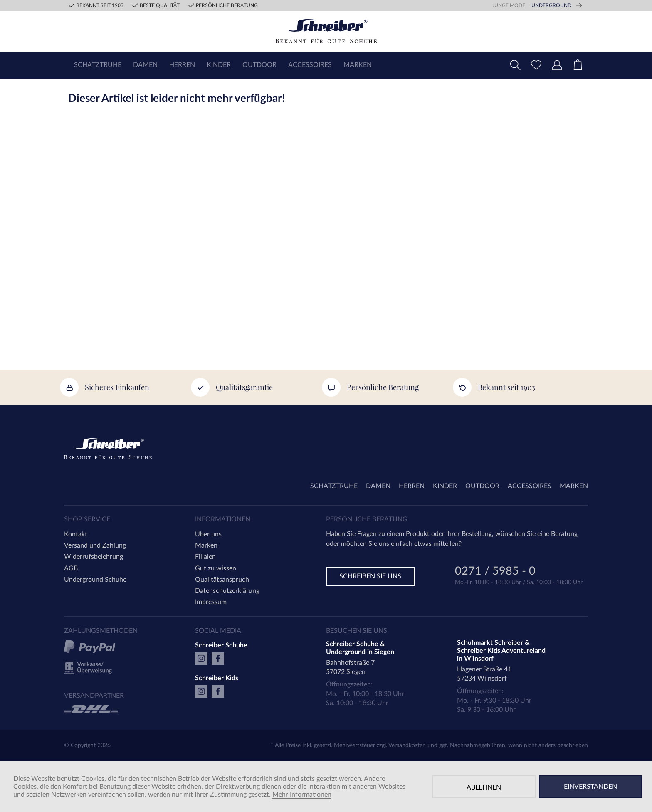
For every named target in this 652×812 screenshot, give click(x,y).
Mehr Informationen (302, 795)
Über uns (208, 534)
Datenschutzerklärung (227, 591)
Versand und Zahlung (95, 545)
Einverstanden (590, 787)
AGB (71, 568)
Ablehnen (484, 787)
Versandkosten (407, 745)
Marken (206, 545)
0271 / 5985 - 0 (495, 572)
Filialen (205, 557)
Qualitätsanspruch (222, 580)
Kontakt (76, 534)
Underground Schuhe (95, 580)
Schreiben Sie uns (370, 576)
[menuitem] (98, 65)
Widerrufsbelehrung (94, 557)
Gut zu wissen (216, 568)
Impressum (211, 602)
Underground (551, 5)
